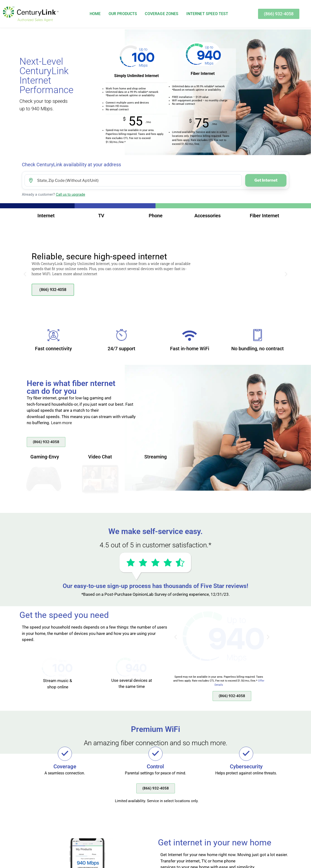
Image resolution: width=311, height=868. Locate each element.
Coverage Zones (162, 14)
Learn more (61, 423)
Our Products (123, 14)
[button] (25, 274)
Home (95, 14)
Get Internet (266, 180)
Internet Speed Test (207, 14)
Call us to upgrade (71, 194)
